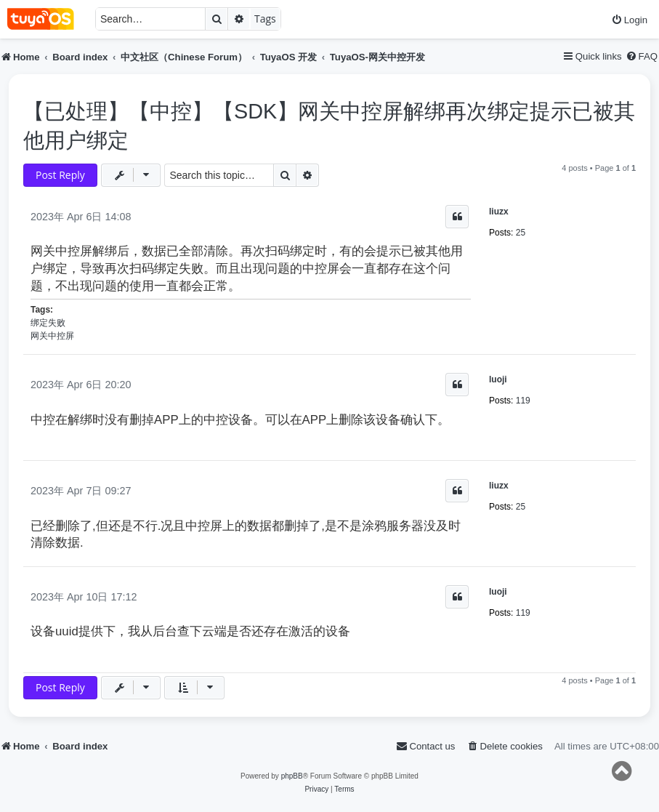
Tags (265, 19)
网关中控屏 (52, 336)
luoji (498, 379)
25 (521, 233)
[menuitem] (629, 20)
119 (523, 401)
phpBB (292, 776)
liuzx (499, 212)
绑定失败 (48, 323)
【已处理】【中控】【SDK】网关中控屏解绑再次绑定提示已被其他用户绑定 (329, 126)
